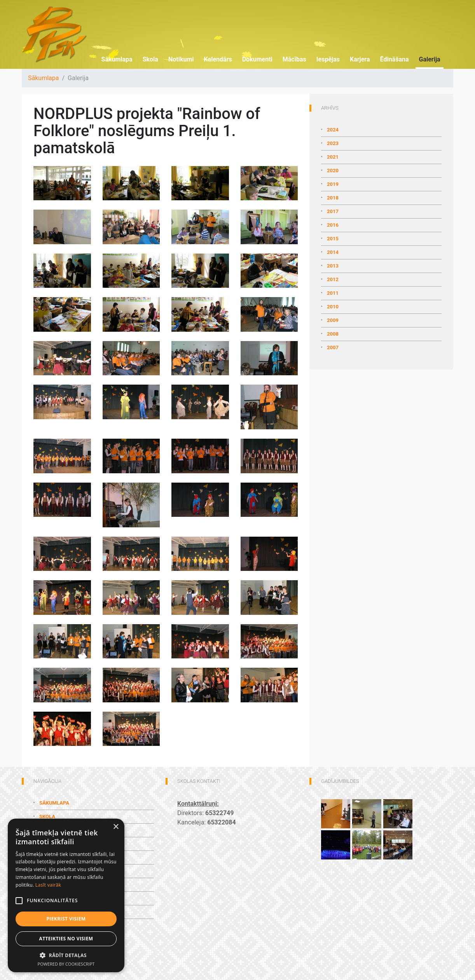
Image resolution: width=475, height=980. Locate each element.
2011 (333, 293)
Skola (150, 59)
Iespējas (328, 59)
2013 (333, 266)
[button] (66, 955)
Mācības (294, 59)
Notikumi (181, 59)
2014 (333, 252)
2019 (333, 184)
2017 (333, 211)
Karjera (360, 59)
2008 (333, 334)
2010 (333, 307)
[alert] (66, 895)
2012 (333, 279)
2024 (333, 130)
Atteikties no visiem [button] (66, 939)
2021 (333, 157)
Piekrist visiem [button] (66, 919)
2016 (333, 225)
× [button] (116, 827)
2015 (333, 239)
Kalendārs (218, 59)
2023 (333, 143)
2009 (333, 320)
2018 (333, 198)
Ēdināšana (395, 59)
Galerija (429, 59)
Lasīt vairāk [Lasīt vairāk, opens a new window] (48, 885)
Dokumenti (257, 59)
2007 (333, 347)
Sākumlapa (117, 59)
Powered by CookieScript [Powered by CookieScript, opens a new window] (66, 964)
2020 (333, 171)
